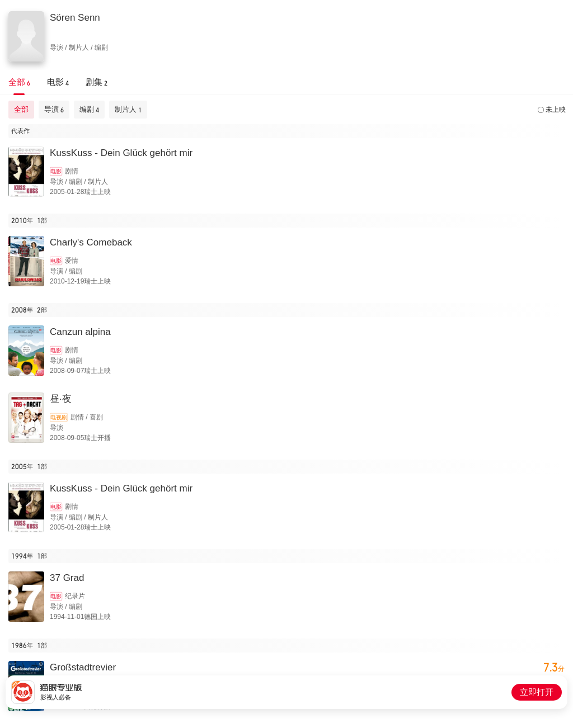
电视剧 (59, 417)
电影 (56, 171)
